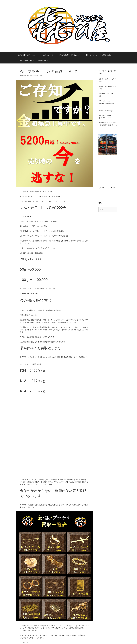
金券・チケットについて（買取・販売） (99, 55)
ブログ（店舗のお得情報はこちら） (71, 55)
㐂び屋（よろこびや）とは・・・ (29, 55)
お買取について (50, 55)
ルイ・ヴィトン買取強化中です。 (32, 608)
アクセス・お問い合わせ (26, 61)
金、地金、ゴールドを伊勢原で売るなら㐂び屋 (36, 610)
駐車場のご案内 (43, 61)
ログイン (41, 627)
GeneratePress (73, 641)
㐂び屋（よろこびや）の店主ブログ (33, 606)
